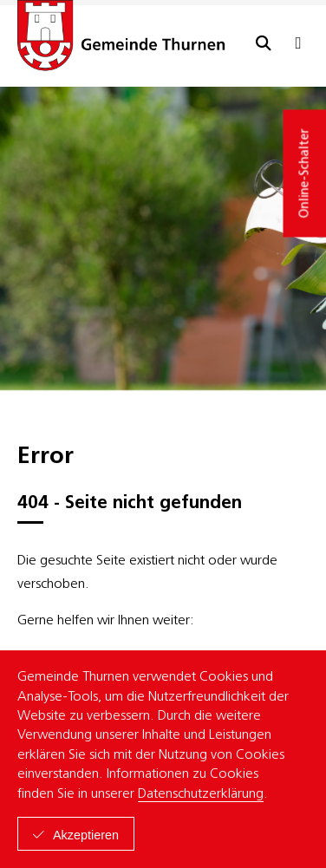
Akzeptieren (86, 835)
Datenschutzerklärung (201, 794)
